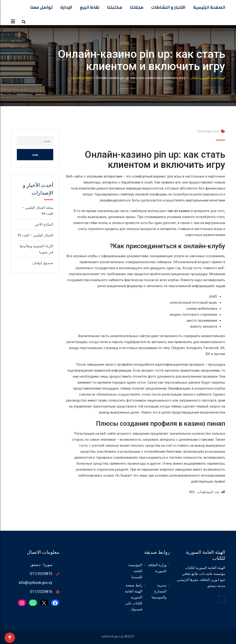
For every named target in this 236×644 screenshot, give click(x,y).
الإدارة (66, 7)
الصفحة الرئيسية (209, 7)
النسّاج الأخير (44, 224)
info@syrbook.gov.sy (35, 583)
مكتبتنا (115, 7)
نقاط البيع (90, 7)
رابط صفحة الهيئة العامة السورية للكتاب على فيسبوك (134, 597)
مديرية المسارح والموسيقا (159, 591)
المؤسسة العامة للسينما (135, 571)
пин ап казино (179, 211)
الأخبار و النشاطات (168, 7)
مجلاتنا (137, 7)
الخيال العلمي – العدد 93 (35, 235)
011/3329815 (41, 574)
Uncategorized (208, 131)
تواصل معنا (41, 7)
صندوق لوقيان (43, 263)
